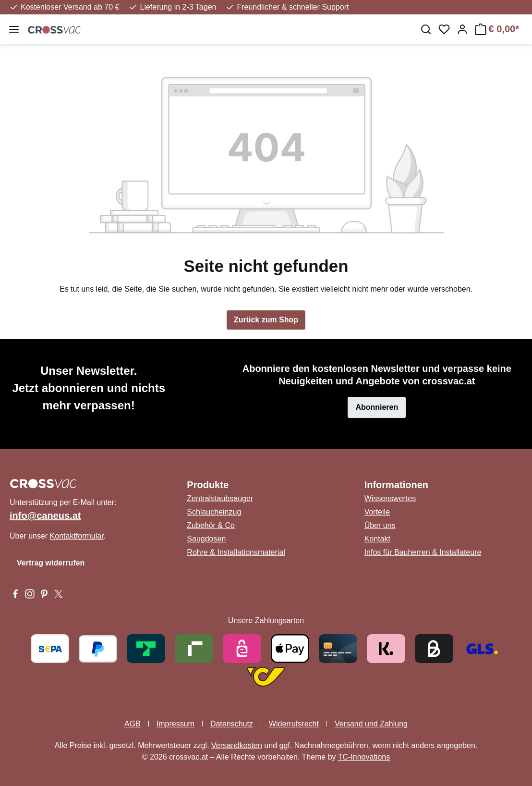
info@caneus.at (45, 516)
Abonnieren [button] (377, 407)
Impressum (175, 724)
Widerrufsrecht (294, 724)
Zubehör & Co (211, 525)
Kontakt (377, 539)
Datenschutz (232, 724)
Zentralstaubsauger (220, 498)
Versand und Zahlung (371, 724)
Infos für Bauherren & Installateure (423, 552)
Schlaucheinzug (214, 512)
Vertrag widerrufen (51, 563)
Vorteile (377, 512)
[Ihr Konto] (462, 29)
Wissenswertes (390, 498)
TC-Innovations (364, 757)
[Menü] (14, 29)
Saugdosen (206, 539)
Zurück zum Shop (266, 320)
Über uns (380, 525)
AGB (133, 724)
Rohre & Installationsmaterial (236, 552)
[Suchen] (426, 29)
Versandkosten (237, 745)
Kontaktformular (77, 536)
